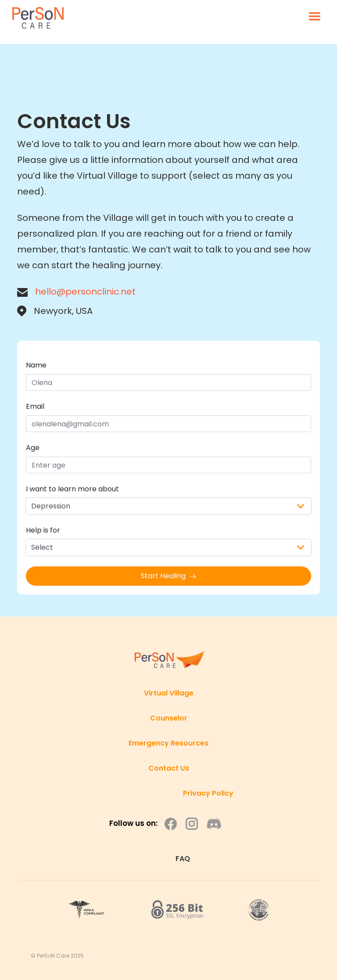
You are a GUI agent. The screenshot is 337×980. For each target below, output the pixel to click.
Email (35, 406)
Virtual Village (169, 693)
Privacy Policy (208, 793)
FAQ (183, 859)
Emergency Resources (168, 743)
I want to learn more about (72, 489)
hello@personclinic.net (85, 292)
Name (36, 365)
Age (33, 448)
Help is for (43, 530)
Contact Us (169, 768)
